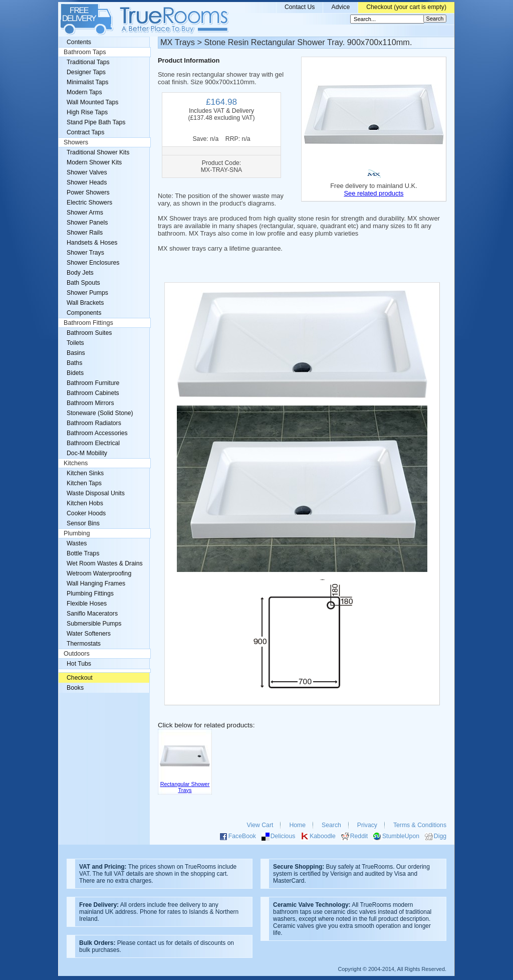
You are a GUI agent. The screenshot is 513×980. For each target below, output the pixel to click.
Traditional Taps (88, 62)
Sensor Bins (83, 523)
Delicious (283, 836)
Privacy (367, 825)
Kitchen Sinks (85, 473)
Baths (74, 363)
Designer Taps (86, 72)
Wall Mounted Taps (92, 102)
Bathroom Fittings (88, 323)
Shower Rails (85, 233)
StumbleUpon (401, 836)
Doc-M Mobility (87, 453)
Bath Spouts (83, 283)
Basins (76, 353)
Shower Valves (87, 172)
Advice (340, 7)
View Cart (260, 825)
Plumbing (77, 533)
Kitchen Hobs (85, 503)
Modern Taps (84, 92)
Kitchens (76, 463)
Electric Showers (89, 203)
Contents (79, 42)
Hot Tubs (79, 664)
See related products (373, 193)
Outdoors (77, 654)
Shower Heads (87, 182)
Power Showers (88, 192)
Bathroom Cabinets (93, 393)
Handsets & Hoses (92, 243)
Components (84, 313)
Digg (440, 836)
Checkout (80, 678)
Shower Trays (85, 253)
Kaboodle (323, 836)
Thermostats (84, 644)
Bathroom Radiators (94, 423)
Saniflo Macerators (92, 614)
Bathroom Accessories (97, 433)
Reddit (359, 836)
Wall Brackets (85, 303)
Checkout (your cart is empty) (406, 7)
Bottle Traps (83, 553)
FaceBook (242, 836)
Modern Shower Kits (94, 162)
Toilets (75, 343)
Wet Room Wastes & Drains (105, 563)
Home (297, 825)
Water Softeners (89, 634)
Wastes (77, 543)
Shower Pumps (87, 293)
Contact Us (300, 7)
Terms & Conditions (420, 825)
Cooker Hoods (86, 513)
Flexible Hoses (87, 604)
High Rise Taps (87, 112)
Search (331, 825)
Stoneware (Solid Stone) (100, 413)
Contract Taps (85, 132)
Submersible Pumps (94, 624)
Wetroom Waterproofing (99, 573)
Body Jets (80, 273)
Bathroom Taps (85, 52)
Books (75, 688)
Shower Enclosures (93, 263)
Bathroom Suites (89, 333)
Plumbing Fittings (90, 594)
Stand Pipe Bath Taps (96, 122)
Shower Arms (85, 213)
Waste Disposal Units (96, 493)
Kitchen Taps (84, 483)
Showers (76, 142)
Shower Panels (87, 223)
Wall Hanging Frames (96, 583)
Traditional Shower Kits (98, 152)
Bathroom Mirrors (90, 403)
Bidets (75, 373)
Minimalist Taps (87, 82)
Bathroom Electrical (93, 443)
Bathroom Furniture (93, 383)
